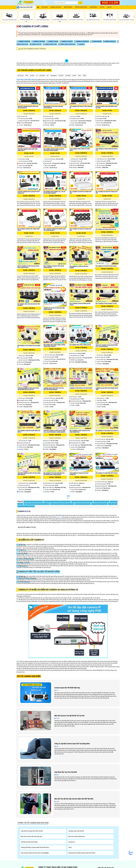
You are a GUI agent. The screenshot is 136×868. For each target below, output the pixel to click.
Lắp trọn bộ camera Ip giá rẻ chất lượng (34, 70)
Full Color (61, 75)
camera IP (59, 517)
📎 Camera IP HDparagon (82, 41)
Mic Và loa (21, 75)
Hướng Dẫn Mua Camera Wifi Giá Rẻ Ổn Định (35, 847)
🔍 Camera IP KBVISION (24, 41)
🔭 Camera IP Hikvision (38, 41)
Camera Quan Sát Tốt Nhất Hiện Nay (67, 688)
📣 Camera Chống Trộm (50, 44)
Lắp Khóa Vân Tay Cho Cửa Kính (66, 772)
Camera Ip (72, 842)
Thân (79, 75)
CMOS (84, 75)
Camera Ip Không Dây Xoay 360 (83, 504)
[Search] (66, 3)
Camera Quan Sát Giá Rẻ (76, 831)
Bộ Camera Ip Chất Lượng (33, 26)
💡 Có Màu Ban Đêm (96, 41)
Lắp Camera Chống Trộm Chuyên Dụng (33, 502)
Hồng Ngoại (54, 75)
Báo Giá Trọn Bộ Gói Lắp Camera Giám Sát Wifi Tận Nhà (74, 799)
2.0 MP (74, 75)
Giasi (70, 847)
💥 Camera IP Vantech (66, 41)
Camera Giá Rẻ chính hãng (29, 842)
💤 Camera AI (81, 44)
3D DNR (32, 75)
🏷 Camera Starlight (109, 41)
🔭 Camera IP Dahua (52, 41)
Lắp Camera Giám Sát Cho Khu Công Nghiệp (35, 853)
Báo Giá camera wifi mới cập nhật (31, 836)
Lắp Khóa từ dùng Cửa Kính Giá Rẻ (32, 831)
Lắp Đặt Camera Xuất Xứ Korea (101, 502)
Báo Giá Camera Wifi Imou (77, 836)
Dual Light (42, 75)
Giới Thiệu (45, 7)
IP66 (27, 75)
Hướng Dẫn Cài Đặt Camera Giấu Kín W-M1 (82, 853)
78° (48, 75)
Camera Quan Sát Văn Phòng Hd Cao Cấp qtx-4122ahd (57, 502)
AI (37, 75)
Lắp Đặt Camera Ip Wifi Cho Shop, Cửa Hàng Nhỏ (62, 504)
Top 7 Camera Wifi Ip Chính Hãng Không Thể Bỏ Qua (37, 504)
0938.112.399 (110, 3)
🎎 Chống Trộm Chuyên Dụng (67, 44)
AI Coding (68, 75)
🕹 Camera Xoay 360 (36, 44)
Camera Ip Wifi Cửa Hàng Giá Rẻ (99, 504)
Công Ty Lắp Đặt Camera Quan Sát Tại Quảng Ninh (72, 744)
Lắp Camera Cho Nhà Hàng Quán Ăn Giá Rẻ (82, 502)
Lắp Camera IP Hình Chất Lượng (25, 80)
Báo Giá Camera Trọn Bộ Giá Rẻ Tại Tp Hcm (70, 716)
